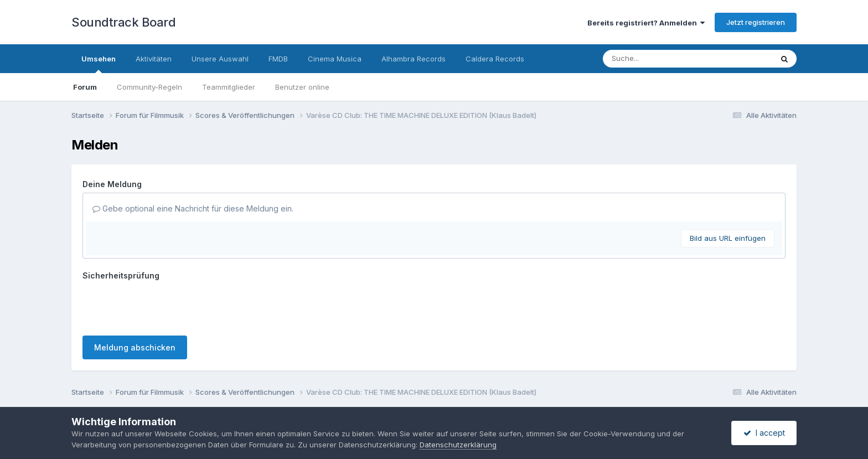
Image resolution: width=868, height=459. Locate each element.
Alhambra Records (414, 59)
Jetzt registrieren (756, 22)
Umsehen (99, 64)
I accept (764, 433)
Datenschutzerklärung (458, 445)
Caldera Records (495, 59)
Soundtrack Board (123, 22)
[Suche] (665, 59)
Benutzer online (302, 87)
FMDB (278, 59)
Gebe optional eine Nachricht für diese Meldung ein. (193, 208)
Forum (85, 87)
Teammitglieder (229, 87)
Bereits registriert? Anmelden (646, 23)
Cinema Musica (335, 59)
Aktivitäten (154, 59)
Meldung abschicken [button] (135, 347)
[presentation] (167, 306)
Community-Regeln (149, 87)
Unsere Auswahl (220, 59)
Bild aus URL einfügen (728, 238)
